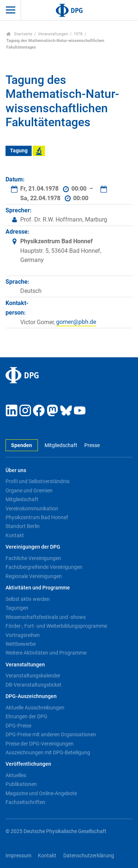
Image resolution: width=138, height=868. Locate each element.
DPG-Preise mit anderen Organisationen (51, 734)
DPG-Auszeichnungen (31, 696)
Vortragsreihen (23, 635)
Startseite (19, 34)
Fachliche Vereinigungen (33, 558)
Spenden (22, 445)
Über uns (16, 470)
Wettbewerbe (21, 644)
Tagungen (17, 608)
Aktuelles (16, 775)
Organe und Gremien (29, 490)
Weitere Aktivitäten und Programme (46, 653)
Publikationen (21, 784)
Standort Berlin (23, 526)
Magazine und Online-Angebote (41, 793)
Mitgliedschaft (61, 445)
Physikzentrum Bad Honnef (37, 517)
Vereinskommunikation (32, 509)
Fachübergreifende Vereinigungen (44, 567)
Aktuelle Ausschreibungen (35, 708)
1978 (78, 34)
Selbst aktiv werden (28, 599)
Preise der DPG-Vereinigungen (40, 744)
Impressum (18, 856)
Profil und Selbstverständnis (38, 481)
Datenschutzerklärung (89, 856)
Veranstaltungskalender (33, 676)
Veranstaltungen (53, 34)
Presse (92, 445)
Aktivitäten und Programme (38, 588)
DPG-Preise (18, 726)
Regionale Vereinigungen (34, 576)
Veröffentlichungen (28, 764)
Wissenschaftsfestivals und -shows (46, 617)
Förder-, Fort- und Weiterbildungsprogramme (56, 626)
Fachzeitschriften (25, 802)
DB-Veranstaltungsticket (33, 685)
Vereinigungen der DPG (33, 547)
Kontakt (15, 535)
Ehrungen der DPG (26, 716)
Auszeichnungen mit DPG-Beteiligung (48, 752)
